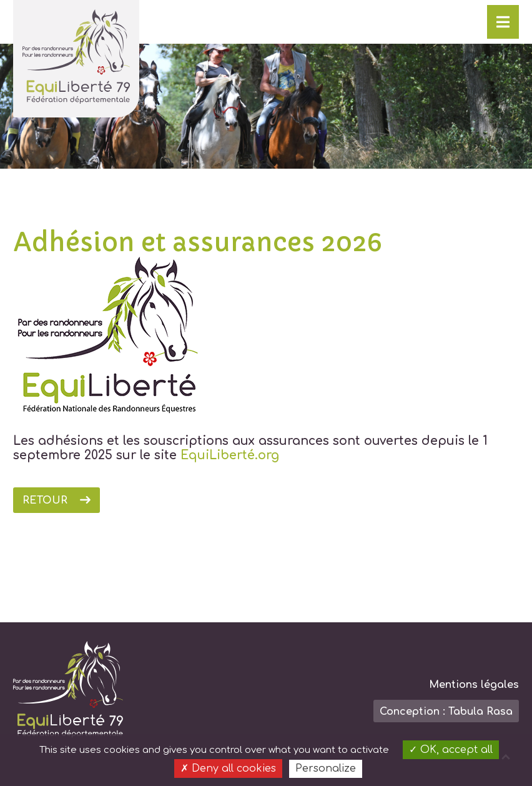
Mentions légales (474, 685)
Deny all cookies (228, 769)
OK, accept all (451, 750)
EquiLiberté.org (230, 455)
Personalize (326, 769)
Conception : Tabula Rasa (446, 712)
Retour (45, 500)
